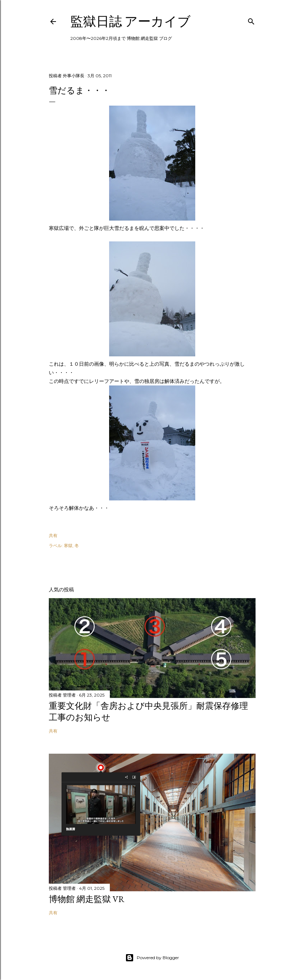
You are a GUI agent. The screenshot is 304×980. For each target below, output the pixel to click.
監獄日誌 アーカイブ (130, 21)
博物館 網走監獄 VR (87, 899)
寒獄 (68, 546)
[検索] (251, 20)
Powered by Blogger (152, 958)
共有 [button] (53, 535)
